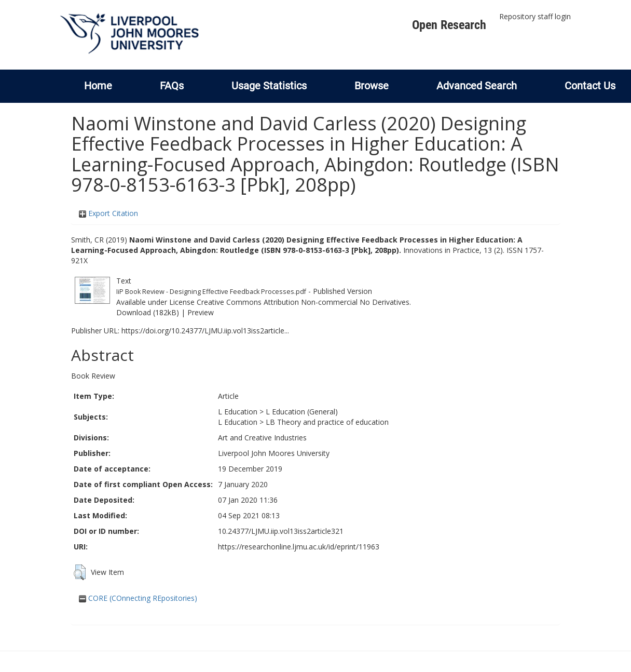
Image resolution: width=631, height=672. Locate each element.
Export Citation (108, 213)
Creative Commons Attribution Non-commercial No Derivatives (303, 302)
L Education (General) (302, 412)
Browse (372, 86)
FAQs (172, 86)
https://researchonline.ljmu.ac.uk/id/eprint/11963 (299, 547)
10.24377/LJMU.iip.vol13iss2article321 (281, 531)
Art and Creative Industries (262, 438)
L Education (238, 412)
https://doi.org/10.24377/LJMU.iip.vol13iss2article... (205, 331)
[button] (80, 572)
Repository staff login (535, 16)
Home (98, 86)
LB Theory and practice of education (327, 422)
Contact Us (590, 86)
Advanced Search (477, 86)
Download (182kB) (148, 312)
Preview (201, 312)
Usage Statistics (269, 86)
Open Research (449, 25)
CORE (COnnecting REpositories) (138, 598)
